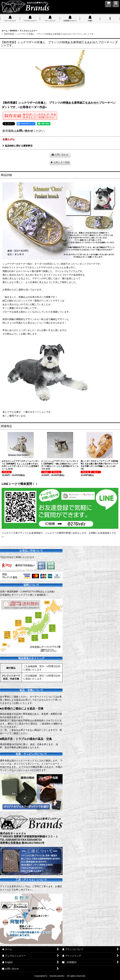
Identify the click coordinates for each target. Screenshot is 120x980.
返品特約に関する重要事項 (17, 146)
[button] (116, 4)
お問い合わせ (25, 131)
